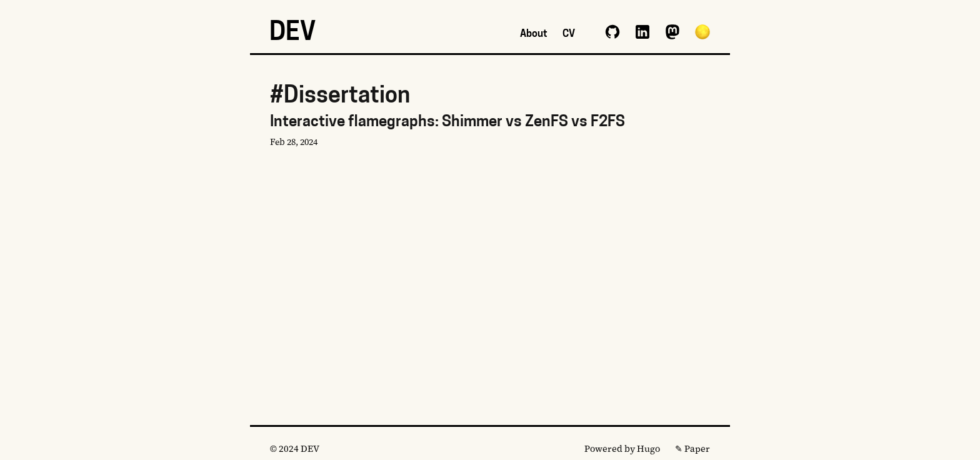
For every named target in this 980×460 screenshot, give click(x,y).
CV (569, 34)
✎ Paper (692, 449)
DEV (292, 34)
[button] (702, 32)
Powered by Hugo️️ (622, 449)
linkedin (642, 32)
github (612, 32)
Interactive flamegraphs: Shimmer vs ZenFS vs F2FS (490, 132)
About (534, 34)
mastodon (672, 32)
